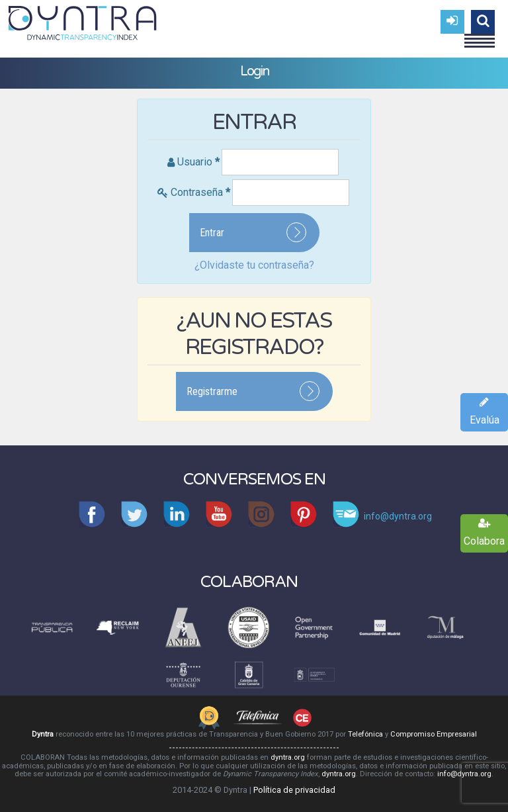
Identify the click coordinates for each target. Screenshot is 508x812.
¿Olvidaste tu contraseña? (254, 265)
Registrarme (212, 391)
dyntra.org (288, 757)
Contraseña (200, 192)
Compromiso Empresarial (434, 734)
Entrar (212, 233)
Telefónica (365, 734)
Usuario (198, 162)
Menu (480, 35)
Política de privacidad (294, 790)
